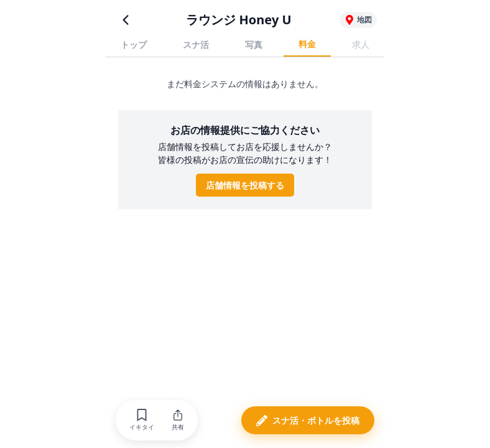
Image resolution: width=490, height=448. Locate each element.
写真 (254, 44)
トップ (134, 44)
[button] (142, 420)
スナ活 (196, 44)
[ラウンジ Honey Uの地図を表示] (358, 20)
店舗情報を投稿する (245, 185)
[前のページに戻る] (126, 20)
